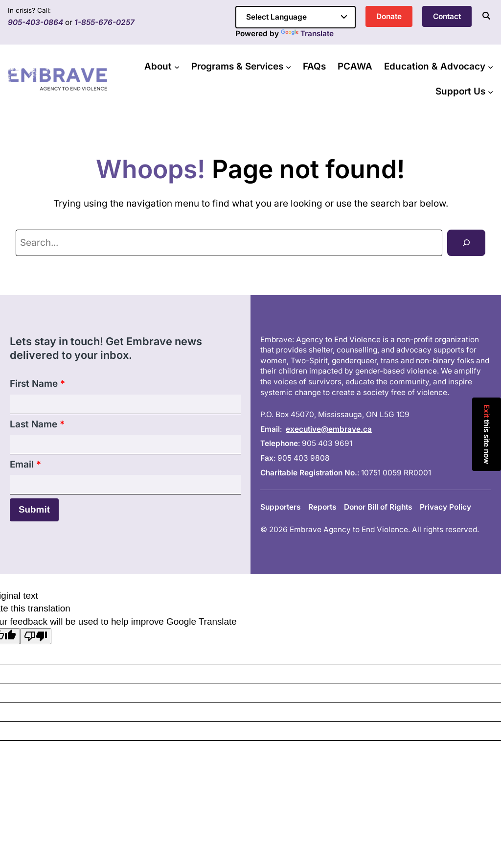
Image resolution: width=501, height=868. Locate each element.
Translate (307, 34)
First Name (37, 384)
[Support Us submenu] (490, 91)
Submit (34, 509)
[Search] (466, 243)
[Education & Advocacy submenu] (490, 67)
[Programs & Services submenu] (288, 67)
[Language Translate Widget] (296, 17)
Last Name (37, 424)
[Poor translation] (36, 636)
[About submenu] (177, 67)
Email (25, 464)
